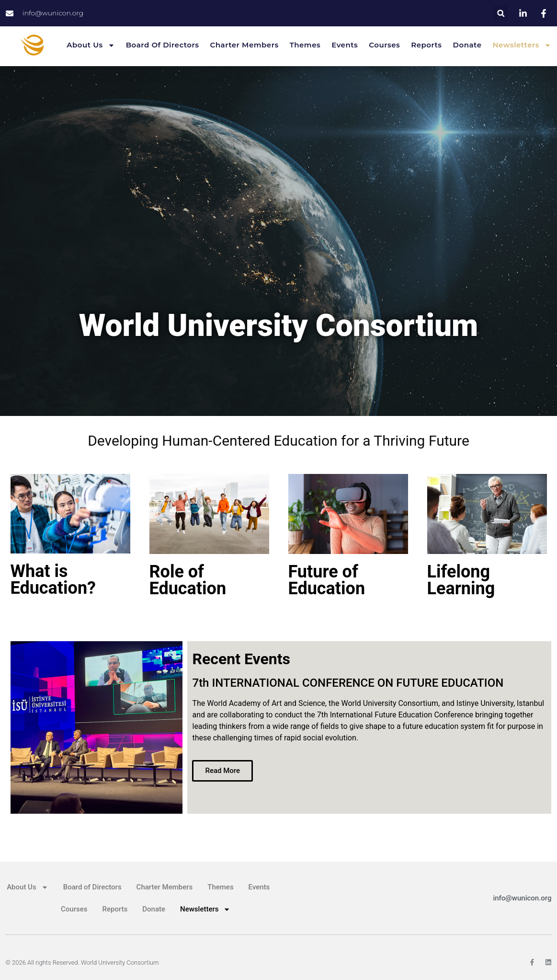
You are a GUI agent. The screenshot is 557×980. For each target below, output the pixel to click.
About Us (91, 45)
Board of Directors (163, 45)
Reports (426, 45)
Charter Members (244, 45)
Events (345, 45)
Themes (305, 45)
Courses (384, 45)
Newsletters (522, 45)
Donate (467, 45)
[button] (501, 13)
